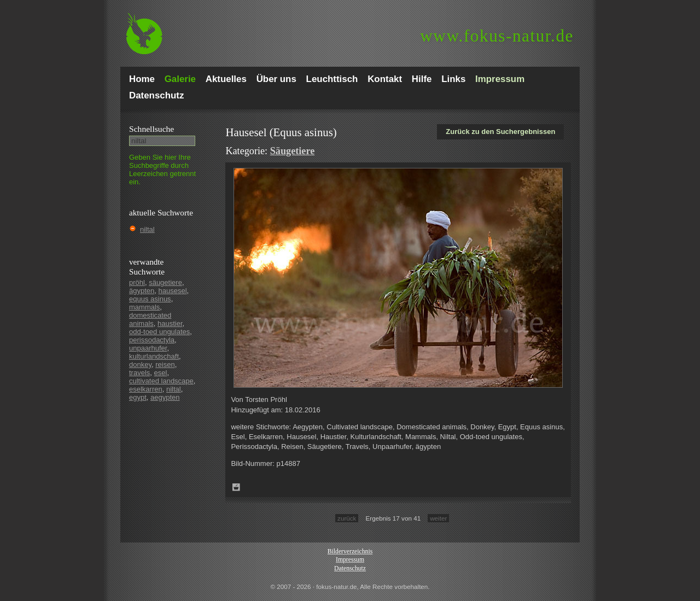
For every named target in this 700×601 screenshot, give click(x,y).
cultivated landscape (161, 381)
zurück (347, 518)
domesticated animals (150, 319)
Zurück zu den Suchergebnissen (500, 132)
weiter (438, 518)
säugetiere (165, 282)
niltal (147, 229)
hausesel (173, 291)
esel (161, 373)
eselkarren (146, 389)
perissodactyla (152, 340)
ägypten (142, 291)
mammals (144, 307)
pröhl (137, 282)
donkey (140, 364)
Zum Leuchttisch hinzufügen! (236, 487)
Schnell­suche (151, 129)
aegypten (165, 397)
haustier (170, 323)
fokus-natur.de (497, 36)
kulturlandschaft (154, 356)
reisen (165, 364)
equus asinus (150, 299)
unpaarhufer (148, 348)
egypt (138, 397)
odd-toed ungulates (159, 332)
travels (139, 373)
